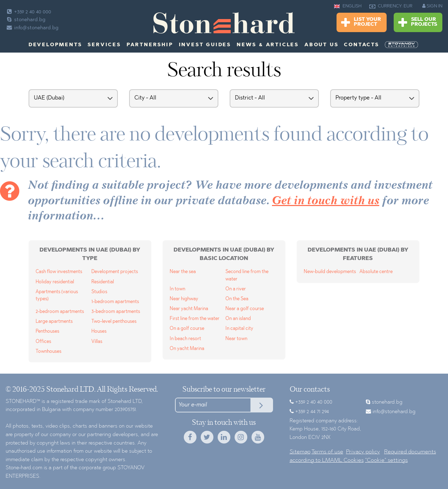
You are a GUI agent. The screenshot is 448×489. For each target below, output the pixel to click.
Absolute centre (376, 272)
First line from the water (195, 319)
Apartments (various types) (57, 295)
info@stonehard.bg (32, 28)
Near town (236, 339)
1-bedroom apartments (115, 302)
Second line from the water (247, 275)
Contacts (361, 45)
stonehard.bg (26, 20)
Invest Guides (205, 45)
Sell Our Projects (418, 23)
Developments (55, 45)
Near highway (184, 299)
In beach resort (185, 339)
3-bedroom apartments (116, 312)
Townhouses (49, 352)
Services (104, 45)
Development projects (115, 272)
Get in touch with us (326, 201)
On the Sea (237, 299)
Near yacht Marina (189, 309)
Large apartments (54, 322)
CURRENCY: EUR (391, 6)
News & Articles (268, 45)
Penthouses (47, 331)
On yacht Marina (187, 349)
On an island (238, 319)
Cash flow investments (59, 272)
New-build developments (330, 272)
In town (177, 289)
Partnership (150, 45)
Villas (97, 342)
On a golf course (187, 329)
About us (321, 45)
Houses (99, 331)
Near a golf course (245, 309)
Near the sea (183, 272)
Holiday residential (55, 282)
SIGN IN (432, 6)
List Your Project (361, 23)
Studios (99, 292)
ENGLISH (348, 6)
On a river (236, 289)
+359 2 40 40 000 (28, 12)
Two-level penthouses (114, 322)
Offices (43, 342)
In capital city (239, 329)
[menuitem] (402, 45)
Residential (103, 282)
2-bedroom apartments (60, 312)
